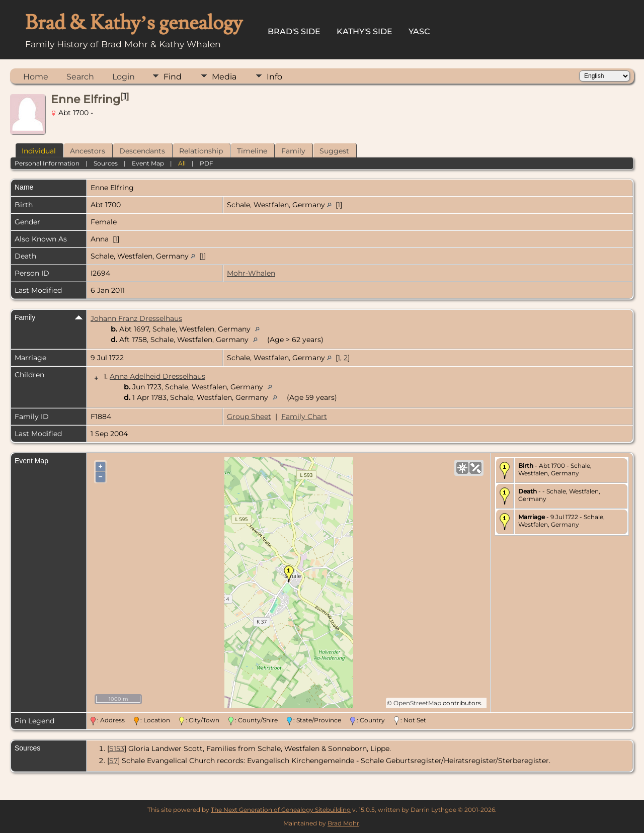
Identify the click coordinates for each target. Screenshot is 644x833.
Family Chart (304, 416)
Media (224, 77)
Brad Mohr (343, 823)
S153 (117, 748)
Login (124, 77)
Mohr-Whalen (251, 273)
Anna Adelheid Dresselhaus (157, 376)
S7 (113, 761)
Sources (106, 163)
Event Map (148, 163)
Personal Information (47, 163)
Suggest (334, 151)
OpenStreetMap (417, 703)
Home (36, 77)
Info (274, 77)
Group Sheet (249, 416)
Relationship (201, 151)
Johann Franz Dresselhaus (136, 318)
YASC (419, 31)
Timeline (252, 151)
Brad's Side (294, 31)
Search (80, 77)
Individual (39, 151)
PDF (207, 163)
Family (293, 151)
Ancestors (88, 151)
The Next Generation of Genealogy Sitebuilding (281, 810)
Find (173, 77)
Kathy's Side (365, 31)
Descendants (142, 151)
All (182, 163)
